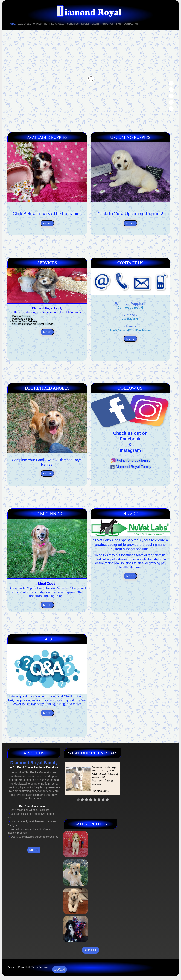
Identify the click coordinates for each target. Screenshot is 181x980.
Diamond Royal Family (130, 467)
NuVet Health (90, 24)
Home (12, 24)
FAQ (119, 24)
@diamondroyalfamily (130, 460)
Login (59, 969)
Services (73, 24)
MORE (47, 223)
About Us (108, 24)
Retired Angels (54, 24)
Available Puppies (30, 24)
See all (90, 950)
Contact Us (131, 24)
